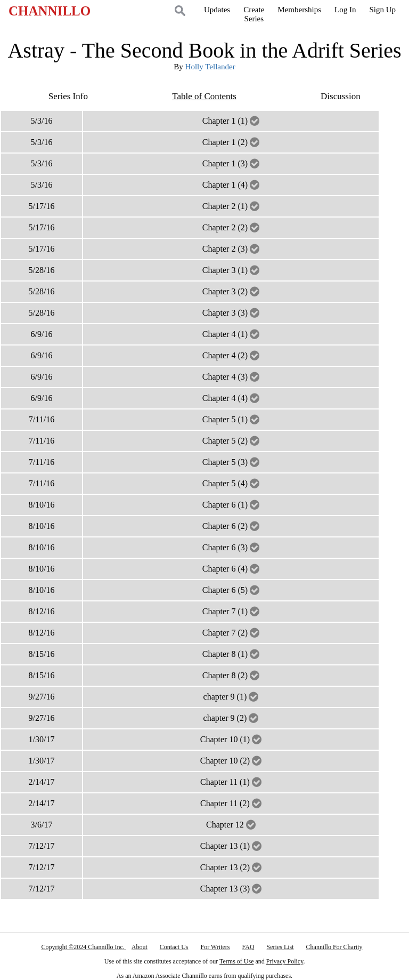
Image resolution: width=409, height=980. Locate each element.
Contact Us (174, 947)
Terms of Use (236, 961)
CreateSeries (254, 14)
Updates (217, 10)
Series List (280, 947)
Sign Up (382, 10)
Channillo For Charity (334, 947)
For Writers (215, 947)
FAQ (248, 947)
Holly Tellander (210, 67)
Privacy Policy (285, 961)
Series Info (68, 96)
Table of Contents (204, 96)
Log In (345, 10)
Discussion (341, 96)
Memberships (299, 10)
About (140, 947)
